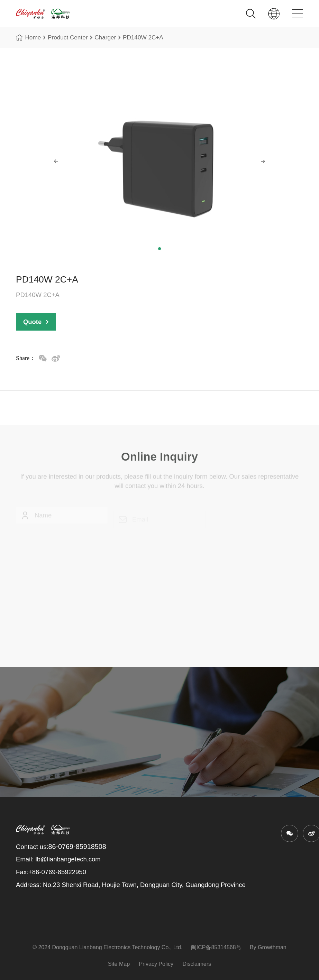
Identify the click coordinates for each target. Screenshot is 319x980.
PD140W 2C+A (143, 38)
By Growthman (267, 947)
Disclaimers (197, 964)
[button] (159, 249)
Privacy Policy (156, 964)
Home (28, 38)
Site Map (119, 964)
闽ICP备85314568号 (216, 947)
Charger (105, 38)
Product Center (68, 38)
